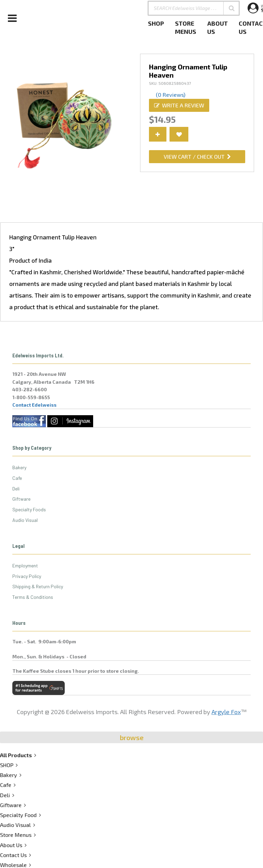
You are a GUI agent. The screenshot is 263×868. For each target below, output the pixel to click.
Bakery (19, 467)
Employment (25, 565)
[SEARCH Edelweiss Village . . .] (194, 8)
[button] (231, 8)
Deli (16, 489)
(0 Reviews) (171, 95)
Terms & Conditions (33, 597)
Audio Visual (25, 520)
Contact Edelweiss (34, 405)
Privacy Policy (27, 576)
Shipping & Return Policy (38, 586)
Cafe (17, 478)
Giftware (21, 499)
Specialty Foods (29, 509)
